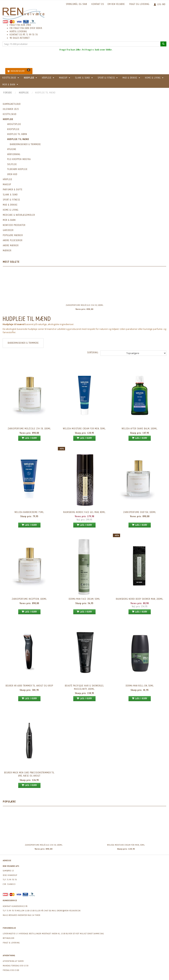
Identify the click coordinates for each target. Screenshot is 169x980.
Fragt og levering (139, 4)
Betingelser (9, 938)
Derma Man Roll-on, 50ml (140, 686)
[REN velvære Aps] (23, 13)
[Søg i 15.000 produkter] (163, 44)
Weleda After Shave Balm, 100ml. (140, 429)
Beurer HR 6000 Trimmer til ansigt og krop (29, 686)
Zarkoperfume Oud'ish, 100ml (140, 512)
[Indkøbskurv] (19, 71)
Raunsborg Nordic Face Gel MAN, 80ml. (84, 512)
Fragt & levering (11, 943)
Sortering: (93, 353)
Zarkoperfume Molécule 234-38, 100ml (85, 305)
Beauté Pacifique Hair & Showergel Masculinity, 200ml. (84, 687)
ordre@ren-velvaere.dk (69, 911)
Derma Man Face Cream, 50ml (84, 599)
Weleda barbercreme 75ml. (29, 512)
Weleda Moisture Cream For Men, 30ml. (84, 429)
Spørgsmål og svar (77, 4)
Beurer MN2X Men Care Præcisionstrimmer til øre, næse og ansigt (29, 774)
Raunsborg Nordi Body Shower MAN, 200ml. (140, 599)
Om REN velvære (116, 4)
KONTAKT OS (98, 4)
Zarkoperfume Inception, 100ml (29, 599)
